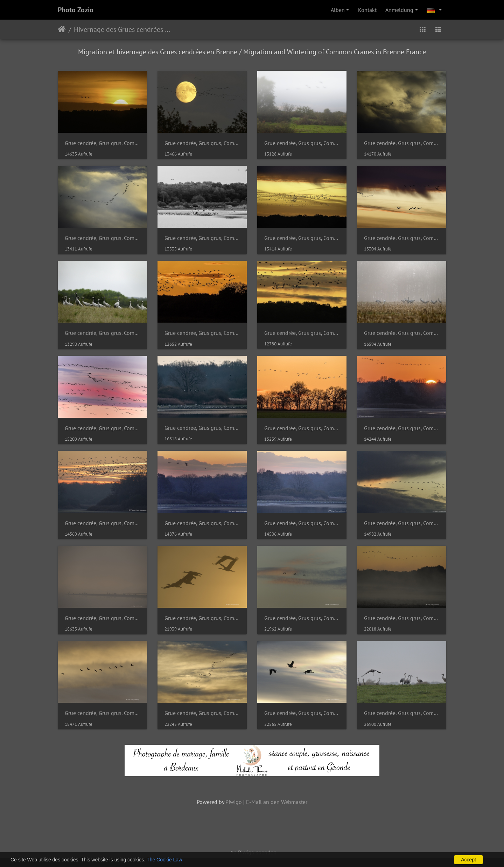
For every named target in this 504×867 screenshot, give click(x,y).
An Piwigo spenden (253, 852)
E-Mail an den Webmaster (277, 802)
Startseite (62, 29)
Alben (338, 10)
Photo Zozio (76, 10)
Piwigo (234, 802)
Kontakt (367, 10)
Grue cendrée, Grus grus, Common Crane (102, 143)
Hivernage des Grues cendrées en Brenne (122, 29)
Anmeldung (399, 10)
